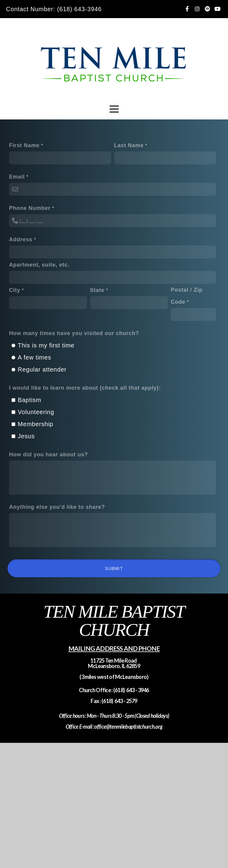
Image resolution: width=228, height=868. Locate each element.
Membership (36, 424)
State (97, 290)
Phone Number (30, 208)
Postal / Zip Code (187, 296)
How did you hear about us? (48, 455)
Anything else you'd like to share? (57, 507)
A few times (34, 357)
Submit (114, 568)
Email (17, 177)
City (15, 290)
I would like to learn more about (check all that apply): (85, 388)
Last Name (129, 145)
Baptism (30, 400)
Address (21, 239)
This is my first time (46, 345)
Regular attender (42, 369)
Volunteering (36, 412)
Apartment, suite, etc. (39, 265)
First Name (24, 145)
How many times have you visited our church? (74, 333)
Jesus (26, 436)
